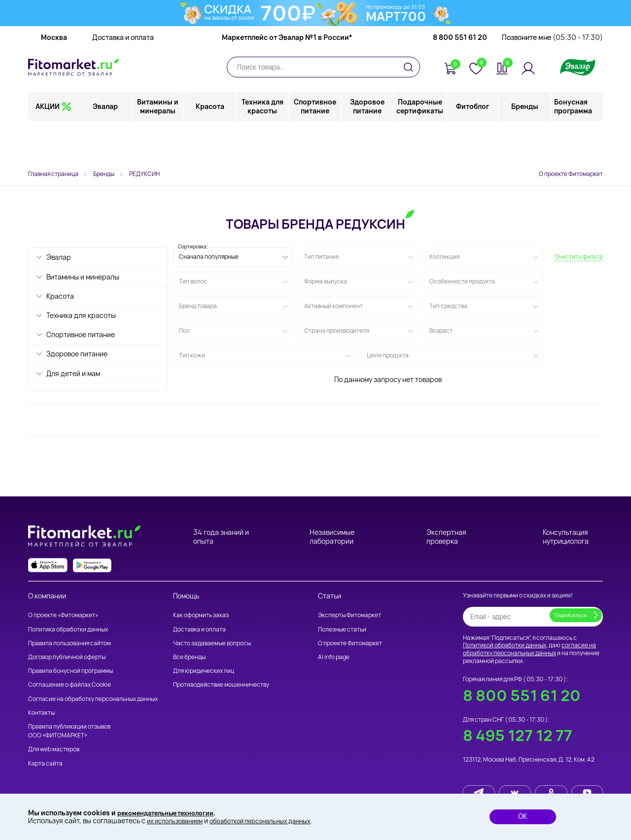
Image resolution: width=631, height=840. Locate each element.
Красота (210, 145)
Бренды (525, 145)
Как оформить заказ (201, 615)
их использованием (178, 821)
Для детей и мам (73, 373)
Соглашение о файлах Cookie (70, 684)
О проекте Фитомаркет (571, 174)
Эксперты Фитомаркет (350, 615)
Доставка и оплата (123, 76)
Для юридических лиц (204, 671)
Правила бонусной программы (70, 671)
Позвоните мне (552, 76)
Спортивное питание (315, 145)
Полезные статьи (342, 629)
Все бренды (189, 657)
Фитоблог (473, 145)
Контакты (41, 713)
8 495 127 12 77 (518, 735)
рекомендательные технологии (172, 812)
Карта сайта (45, 763)
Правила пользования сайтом (70, 643)
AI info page (334, 657)
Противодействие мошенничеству (221, 684)
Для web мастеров (54, 749)
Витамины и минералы (158, 145)
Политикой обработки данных (505, 645)
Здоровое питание (368, 145)
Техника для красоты (263, 145)
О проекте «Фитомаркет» (63, 615)
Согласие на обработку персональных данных (93, 699)
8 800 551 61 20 (460, 76)
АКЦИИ (48, 145)
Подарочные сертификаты (420, 145)
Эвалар (106, 145)
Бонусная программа (573, 145)
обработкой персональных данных (274, 821)
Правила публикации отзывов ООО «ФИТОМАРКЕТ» (69, 731)
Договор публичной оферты (67, 657)
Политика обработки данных (68, 629)
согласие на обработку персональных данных (529, 649)
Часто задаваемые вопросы (212, 643)
